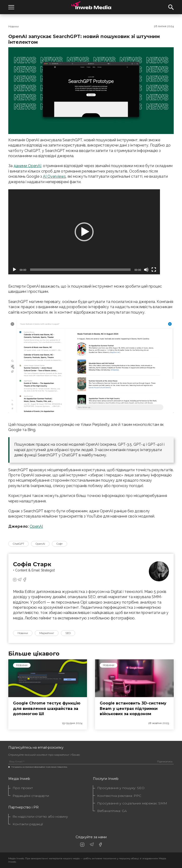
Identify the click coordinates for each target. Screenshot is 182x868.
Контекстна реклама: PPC (119, 796)
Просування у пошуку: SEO (121, 788)
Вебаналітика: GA (112, 811)
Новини (14, 26)
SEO (68, 633)
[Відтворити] (14, 270)
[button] (84, 232)
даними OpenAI (27, 166)
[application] (84, 232)
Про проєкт (23, 788)
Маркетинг (47, 633)
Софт (59, 544)
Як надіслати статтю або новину (40, 817)
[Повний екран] (154, 270)
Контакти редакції (28, 824)
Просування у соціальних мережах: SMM (132, 803)
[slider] (80, 270)
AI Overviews (54, 176)
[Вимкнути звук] (146, 270)
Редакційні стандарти (31, 796)
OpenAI (36, 526)
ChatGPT (18, 544)
